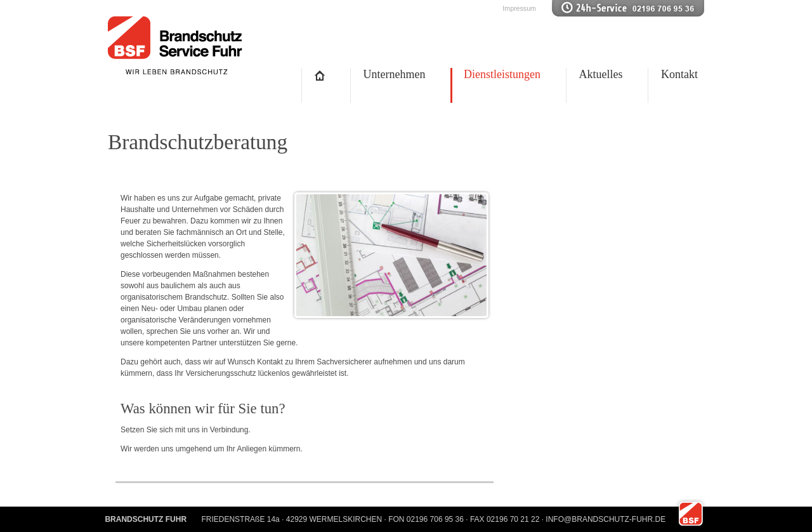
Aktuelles (601, 74)
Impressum (519, 8)
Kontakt (679, 74)
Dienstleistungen (502, 74)
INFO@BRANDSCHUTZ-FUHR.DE (606, 519)
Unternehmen (395, 74)
